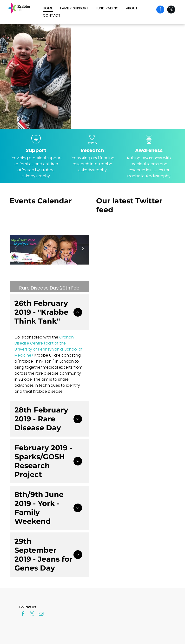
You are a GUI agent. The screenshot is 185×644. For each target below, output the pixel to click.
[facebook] (160, 10)
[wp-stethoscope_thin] (92, 145)
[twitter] (171, 10)
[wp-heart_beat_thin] (36, 145)
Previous (16, 252)
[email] (41, 614)
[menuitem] (48, 8)
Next (83, 252)
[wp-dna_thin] (149, 145)
